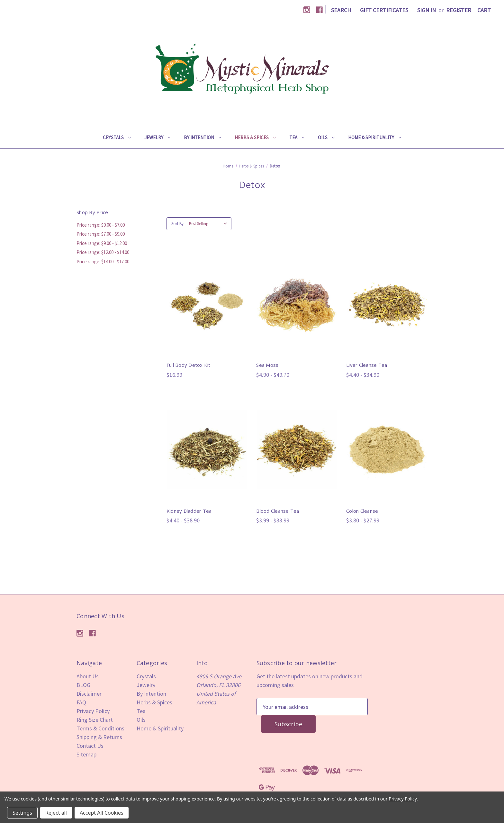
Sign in (427, 10)
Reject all (56, 813)
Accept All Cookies (102, 813)
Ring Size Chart (95, 720)
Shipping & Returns (99, 737)
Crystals (117, 137)
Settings (22, 813)
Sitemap (86, 754)
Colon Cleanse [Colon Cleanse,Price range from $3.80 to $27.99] (362, 511)
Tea (297, 137)
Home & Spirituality (375, 137)
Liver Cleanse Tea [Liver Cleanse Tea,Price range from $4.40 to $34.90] (367, 365)
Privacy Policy (93, 711)
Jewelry (157, 137)
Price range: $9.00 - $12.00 (102, 243)
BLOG (83, 685)
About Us (88, 676)
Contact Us (90, 746)
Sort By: (178, 224)
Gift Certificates (384, 10)
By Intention (203, 137)
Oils (326, 137)
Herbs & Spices (255, 137)
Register (459, 10)
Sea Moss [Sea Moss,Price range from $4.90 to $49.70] (267, 365)
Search (341, 10)
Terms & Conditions (100, 728)
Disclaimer (89, 694)
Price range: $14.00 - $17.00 (103, 262)
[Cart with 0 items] (484, 10)
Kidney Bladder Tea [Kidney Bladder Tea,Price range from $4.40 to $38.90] (189, 511)
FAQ (81, 702)
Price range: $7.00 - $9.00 (101, 234)
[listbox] (210, 224)
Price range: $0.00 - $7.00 (101, 225)
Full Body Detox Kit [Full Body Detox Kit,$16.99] (189, 365)
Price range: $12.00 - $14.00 (103, 252)
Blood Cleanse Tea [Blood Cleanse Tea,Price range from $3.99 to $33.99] (278, 511)
